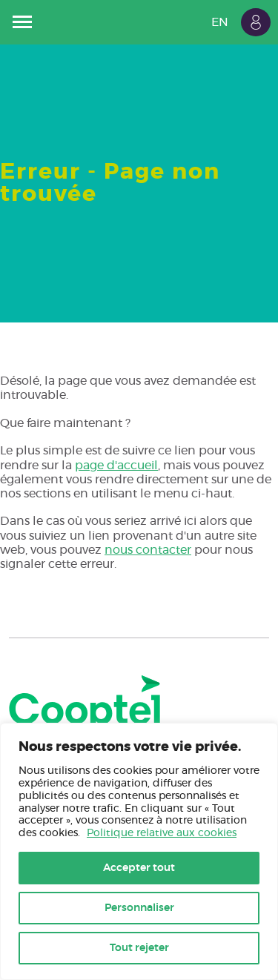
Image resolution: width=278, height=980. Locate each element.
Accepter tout (139, 868)
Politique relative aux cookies (162, 833)
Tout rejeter (139, 948)
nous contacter (148, 550)
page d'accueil (116, 466)
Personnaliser (139, 908)
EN (220, 22)
